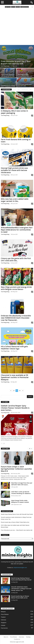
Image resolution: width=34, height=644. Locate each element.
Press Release (5, 614)
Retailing (28, 637)
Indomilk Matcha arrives (8, 86)
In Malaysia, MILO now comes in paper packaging (14, 112)
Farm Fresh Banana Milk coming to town (16, 141)
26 (20, 391)
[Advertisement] (17, 27)
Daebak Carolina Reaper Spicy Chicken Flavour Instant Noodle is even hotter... (15, 408)
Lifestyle (3, 625)
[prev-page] (2, 443)
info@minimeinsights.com (20, 568)
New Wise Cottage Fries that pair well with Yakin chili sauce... (22, 484)
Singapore (4, 623)
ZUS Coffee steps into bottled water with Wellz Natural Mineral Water (15, 526)
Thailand (3, 617)
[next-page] (4, 443)
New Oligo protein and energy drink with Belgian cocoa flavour (16, 288)
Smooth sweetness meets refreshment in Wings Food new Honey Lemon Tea (16, 518)
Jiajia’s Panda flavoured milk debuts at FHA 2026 (8, 75)
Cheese (18, 7)
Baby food (8, 7)
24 (14, 391)
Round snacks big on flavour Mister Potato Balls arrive (15, 522)
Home (15, 89)
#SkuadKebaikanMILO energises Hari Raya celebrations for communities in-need (17, 230)
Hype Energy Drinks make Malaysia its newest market (20, 501)
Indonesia (3, 620)
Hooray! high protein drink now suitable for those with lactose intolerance (14, 170)
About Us (6, 637)
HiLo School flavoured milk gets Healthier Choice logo (14, 348)
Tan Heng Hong (5, 66)
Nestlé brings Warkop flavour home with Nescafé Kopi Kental (17, 514)
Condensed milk (25, 7)
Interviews (21, 637)
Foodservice (17, 639)
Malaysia (3, 612)
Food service (4, 628)
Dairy (19, 89)
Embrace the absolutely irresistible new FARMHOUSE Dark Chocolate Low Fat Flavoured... (16, 318)
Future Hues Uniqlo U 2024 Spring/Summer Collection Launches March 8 (16, 469)
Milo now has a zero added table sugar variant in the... (15, 200)
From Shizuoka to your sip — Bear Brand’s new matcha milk (16, 62)
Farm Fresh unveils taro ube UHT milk (25, 85)
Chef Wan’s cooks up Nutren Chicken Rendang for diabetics (21, 493)
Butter (13, 7)
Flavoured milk (25, 89)
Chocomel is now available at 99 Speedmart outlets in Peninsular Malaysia (15, 377)
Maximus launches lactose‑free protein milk (25, 75)
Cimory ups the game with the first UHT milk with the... (16, 259)
